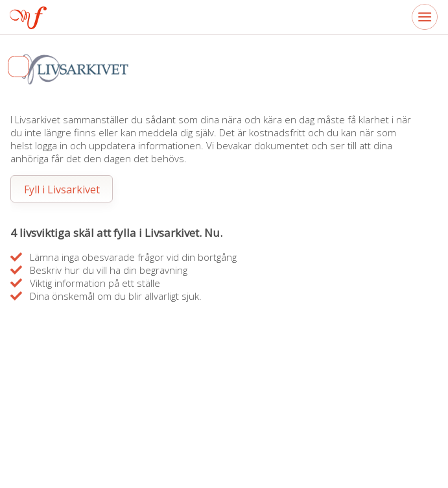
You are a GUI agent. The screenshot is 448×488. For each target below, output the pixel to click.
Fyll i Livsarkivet (62, 189)
